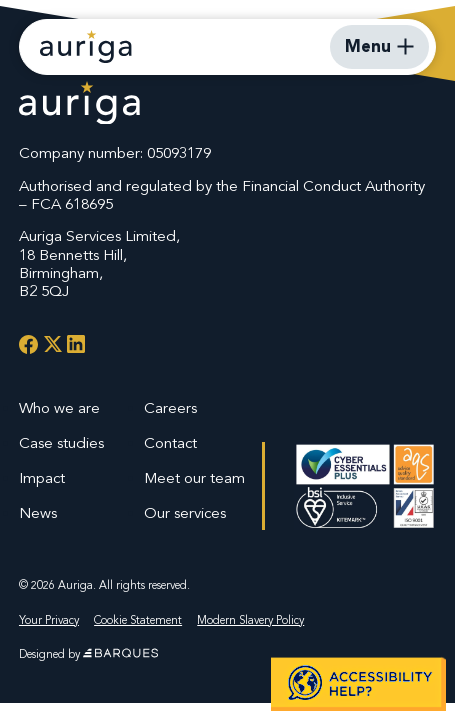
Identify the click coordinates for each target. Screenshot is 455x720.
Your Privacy (49, 620)
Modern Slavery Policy (250, 620)
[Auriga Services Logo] (79, 106)
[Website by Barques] (120, 654)
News (38, 513)
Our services (185, 513)
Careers (170, 408)
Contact (170, 443)
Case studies (61, 443)
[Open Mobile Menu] (380, 47)
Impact (42, 478)
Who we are (59, 408)
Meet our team (194, 478)
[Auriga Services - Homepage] (86, 46)
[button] (358, 683)
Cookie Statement (138, 620)
